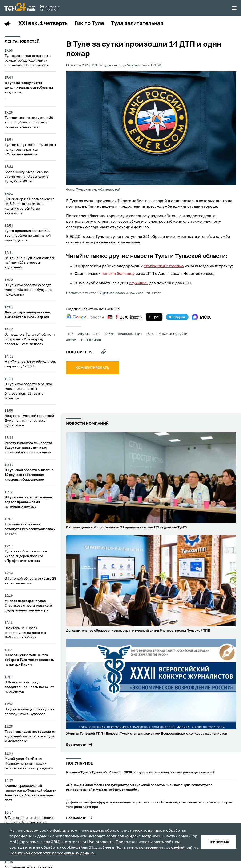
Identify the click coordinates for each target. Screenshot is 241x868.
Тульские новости (172, 334)
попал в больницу (118, 274)
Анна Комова (91, 340)
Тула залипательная (137, 24)
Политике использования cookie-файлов (153, 848)
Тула (150, 334)
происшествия (130, 334)
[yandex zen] (154, 317)
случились (139, 283)
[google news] (85, 317)
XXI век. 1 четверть (43, 24)
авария (84, 334)
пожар (109, 334)
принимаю (219, 842)
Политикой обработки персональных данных (52, 853)
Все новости (76, 745)
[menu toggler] (234, 8)
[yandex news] (125, 317)
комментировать (93, 368)
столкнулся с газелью (164, 266)
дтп (96, 334)
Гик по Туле (89, 24)
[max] (201, 317)
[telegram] (177, 317)
